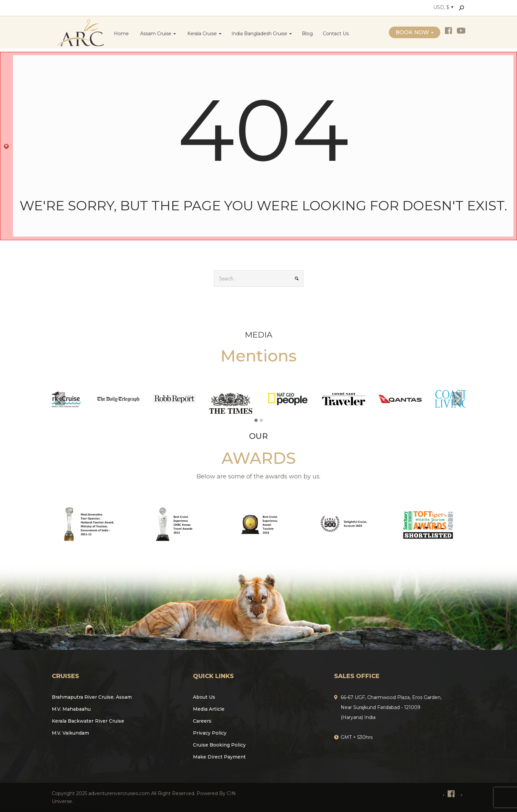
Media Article (209, 709)
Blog (307, 34)
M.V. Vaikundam (70, 733)
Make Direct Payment (219, 757)
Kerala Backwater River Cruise (88, 721)
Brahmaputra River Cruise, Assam (92, 697)
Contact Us (336, 34)
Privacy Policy (210, 733)
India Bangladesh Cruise (262, 34)
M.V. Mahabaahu (71, 709)
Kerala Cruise (204, 34)
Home (121, 34)
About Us (204, 697)
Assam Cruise (157, 34)
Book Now (415, 32)
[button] (256, 421)
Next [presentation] (457, 399)
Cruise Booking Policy (219, 745)
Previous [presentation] (60, 399)
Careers (202, 721)
